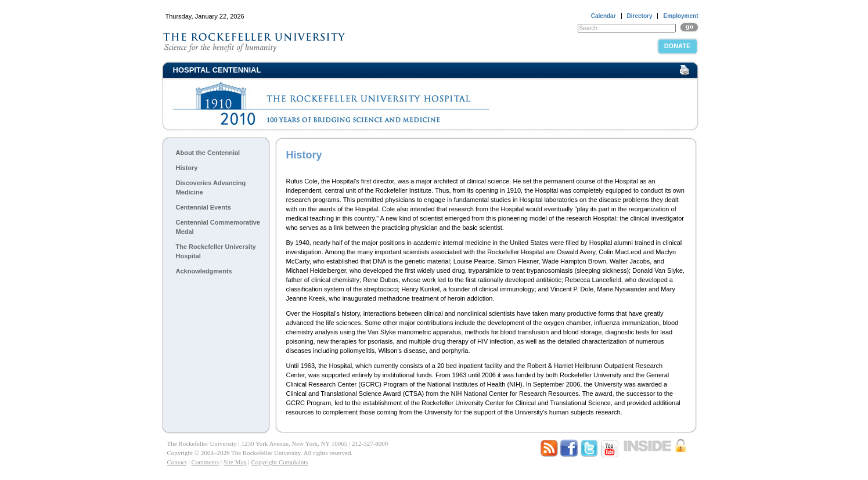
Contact (177, 462)
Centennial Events (204, 207)
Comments (205, 462)
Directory (640, 16)
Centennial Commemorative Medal (218, 227)
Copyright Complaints (280, 462)
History (187, 168)
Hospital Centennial (217, 70)
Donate (678, 46)
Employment (680, 16)
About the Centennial (208, 153)
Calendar (604, 16)
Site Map (235, 462)
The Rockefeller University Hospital (216, 251)
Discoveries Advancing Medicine (211, 187)
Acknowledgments (204, 271)
